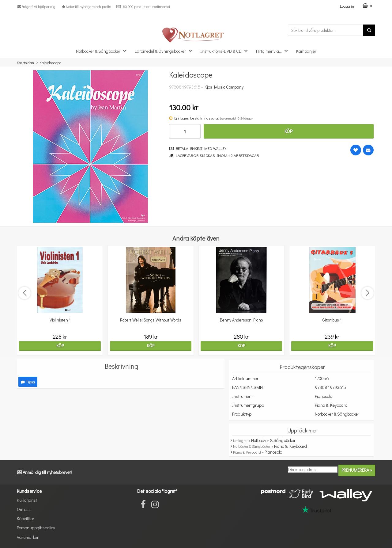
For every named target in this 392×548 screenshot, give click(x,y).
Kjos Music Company (224, 87)
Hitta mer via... (274, 51)
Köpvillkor (26, 518)
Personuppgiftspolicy (36, 528)
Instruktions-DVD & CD (226, 51)
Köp (288, 131)
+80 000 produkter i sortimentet (143, 6)
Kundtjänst (27, 500)
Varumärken (28, 537)
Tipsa (28, 382)
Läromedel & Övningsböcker (165, 51)
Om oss (24, 509)
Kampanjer (306, 51)
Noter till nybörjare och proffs (86, 6)
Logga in (347, 6)
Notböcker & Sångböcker (103, 51)
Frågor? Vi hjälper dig (36, 6)
